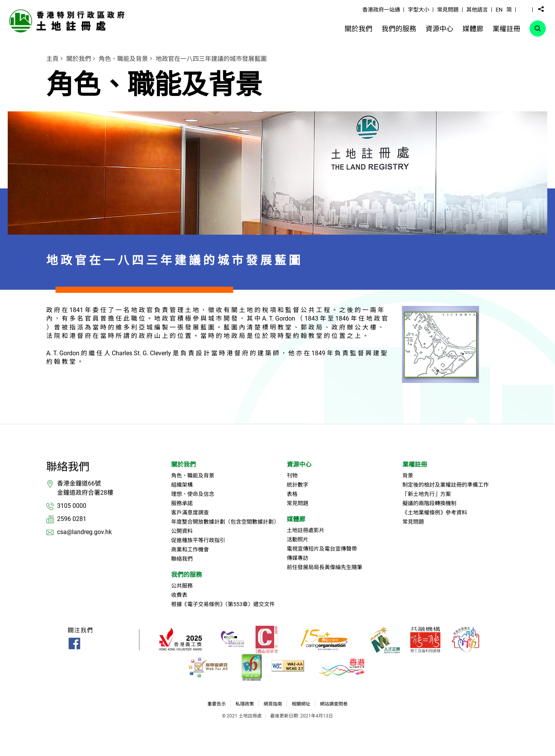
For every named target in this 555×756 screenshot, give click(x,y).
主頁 (52, 59)
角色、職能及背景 (123, 59)
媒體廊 (296, 519)
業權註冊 (415, 465)
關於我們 (79, 59)
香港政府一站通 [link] (381, 10)
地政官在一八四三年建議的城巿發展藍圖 (211, 59)
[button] (524, 9)
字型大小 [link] (419, 10)
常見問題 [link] (448, 10)
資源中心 (299, 465)
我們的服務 (187, 575)
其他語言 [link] (477, 10)
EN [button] (499, 10)
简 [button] (509, 10)
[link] (69, 21)
